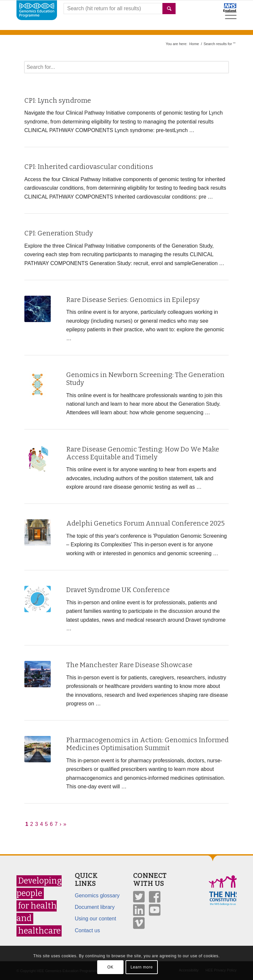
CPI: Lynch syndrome (58, 100)
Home (194, 44)
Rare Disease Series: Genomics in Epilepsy (133, 300)
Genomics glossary (97, 896)
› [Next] (60, 824)
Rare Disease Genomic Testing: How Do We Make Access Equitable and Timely (143, 453)
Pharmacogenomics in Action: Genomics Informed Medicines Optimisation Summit (147, 744)
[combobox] (120, 9)
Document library (95, 907)
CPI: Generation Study (59, 233)
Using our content (95, 919)
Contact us (87, 930)
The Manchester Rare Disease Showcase (129, 665)
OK (111, 967)
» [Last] (65, 824)
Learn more (141, 967)
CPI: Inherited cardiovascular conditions (89, 167)
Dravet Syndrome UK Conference (118, 590)
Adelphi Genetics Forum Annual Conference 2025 (145, 523)
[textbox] (127, 67)
